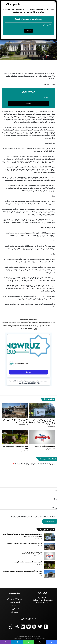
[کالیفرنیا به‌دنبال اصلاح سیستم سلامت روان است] (15, 437)
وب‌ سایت (54, 508)
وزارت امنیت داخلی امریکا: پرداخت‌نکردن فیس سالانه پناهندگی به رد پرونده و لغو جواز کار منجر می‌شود (42, 422)
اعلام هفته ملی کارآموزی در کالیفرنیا (45, 446)
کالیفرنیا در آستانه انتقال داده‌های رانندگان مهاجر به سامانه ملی (15, 421)
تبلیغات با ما (15, 612)
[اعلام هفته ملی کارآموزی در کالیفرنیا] (42, 437)
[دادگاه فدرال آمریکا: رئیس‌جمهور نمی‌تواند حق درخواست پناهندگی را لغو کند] (50, 574)
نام (56, 490)
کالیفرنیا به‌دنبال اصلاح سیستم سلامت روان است (15, 447)
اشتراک (28, 31)
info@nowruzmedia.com (41, 600)
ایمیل (55, 499)
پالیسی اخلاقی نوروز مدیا (15, 599)
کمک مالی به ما (15, 609)
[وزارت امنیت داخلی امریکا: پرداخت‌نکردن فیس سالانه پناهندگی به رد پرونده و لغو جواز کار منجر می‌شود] (42, 411)
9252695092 (41, 603)
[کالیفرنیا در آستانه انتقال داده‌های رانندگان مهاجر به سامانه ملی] (15, 411)
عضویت (29, 103)
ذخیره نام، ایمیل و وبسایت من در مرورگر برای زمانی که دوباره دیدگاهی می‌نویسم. (33, 517)
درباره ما (15, 606)
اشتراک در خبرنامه (15, 602)
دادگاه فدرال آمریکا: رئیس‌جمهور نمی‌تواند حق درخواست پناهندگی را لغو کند (23, 572)
